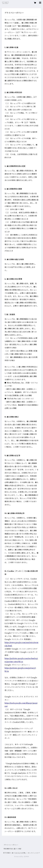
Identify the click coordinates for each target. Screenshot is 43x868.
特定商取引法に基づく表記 (12, 849)
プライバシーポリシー (11, 845)
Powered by (21, 857)
